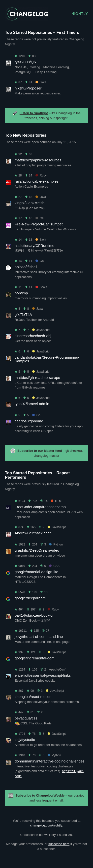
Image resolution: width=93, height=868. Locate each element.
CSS (54, 566)
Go (40, 261)
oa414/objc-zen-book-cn (35, 615)
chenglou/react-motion (33, 697)
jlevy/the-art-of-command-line (39, 637)
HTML (57, 501)
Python (56, 544)
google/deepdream (30, 598)
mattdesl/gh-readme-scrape (37, 378)
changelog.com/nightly (46, 825)
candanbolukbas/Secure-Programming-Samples (47, 359)
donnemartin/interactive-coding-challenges (50, 761)
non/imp (21, 293)
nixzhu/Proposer (28, 88)
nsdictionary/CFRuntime (34, 246)
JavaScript (41, 330)
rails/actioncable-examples (37, 181)
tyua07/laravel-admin (32, 404)
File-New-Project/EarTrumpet (39, 224)
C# (39, 218)
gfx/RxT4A (23, 315)
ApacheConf (57, 670)
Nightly (80, 14)
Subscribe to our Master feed (40, 451)
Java (41, 197)
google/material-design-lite (36, 572)
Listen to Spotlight (34, 113)
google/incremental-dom (35, 658)
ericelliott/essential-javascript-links (43, 675)
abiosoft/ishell (26, 267)
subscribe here (59, 844)
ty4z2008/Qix (26, 62)
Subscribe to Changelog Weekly (40, 795)
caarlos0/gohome (29, 421)
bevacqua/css (26, 718)
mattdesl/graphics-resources (38, 160)
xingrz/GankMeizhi (30, 203)
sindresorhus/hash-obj (33, 336)
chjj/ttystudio (25, 740)
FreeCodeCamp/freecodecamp (40, 507)
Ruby (41, 175)
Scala (41, 287)
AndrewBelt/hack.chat (33, 533)
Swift (41, 82)
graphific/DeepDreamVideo (37, 550)
